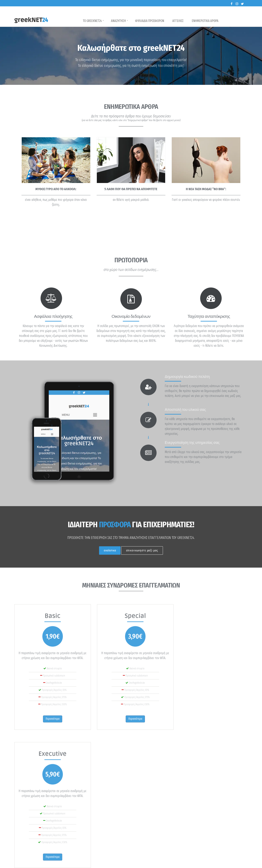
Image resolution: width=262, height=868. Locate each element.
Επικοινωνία (237, 863)
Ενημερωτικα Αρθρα (205, 21)
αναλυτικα (110, 550)
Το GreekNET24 (93, 21)
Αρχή (188, 863)
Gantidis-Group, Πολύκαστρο (105, 863)
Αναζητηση (119, 21)
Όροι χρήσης (222, 863)
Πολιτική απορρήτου (203, 863)
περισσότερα (27, 840)
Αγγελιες (178, 21)
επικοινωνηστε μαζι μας (142, 550)
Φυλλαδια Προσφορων (150, 21)
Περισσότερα (231, 763)
